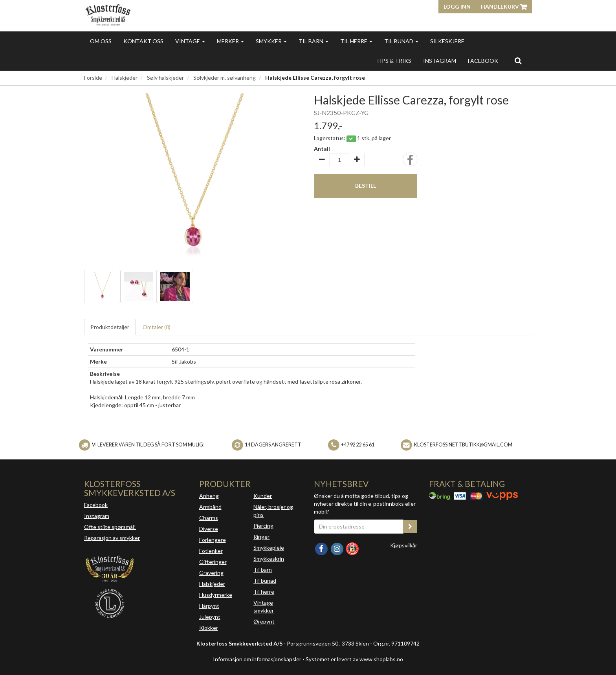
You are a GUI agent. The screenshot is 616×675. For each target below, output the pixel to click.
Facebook (96, 505)
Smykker (271, 41)
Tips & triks (394, 61)
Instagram (97, 516)
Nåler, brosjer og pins (273, 511)
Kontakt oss (143, 41)
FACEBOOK (483, 61)
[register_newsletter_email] (410, 527)
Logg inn (457, 6)
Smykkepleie (269, 548)
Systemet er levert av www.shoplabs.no (354, 659)
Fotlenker (211, 551)
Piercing (263, 526)
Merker (230, 41)
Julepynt (210, 617)
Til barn (313, 41)
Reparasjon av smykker (112, 538)
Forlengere (213, 540)
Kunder (263, 496)
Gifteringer (213, 562)
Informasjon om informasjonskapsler (257, 659)
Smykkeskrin (269, 559)
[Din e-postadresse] (359, 527)
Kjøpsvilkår (404, 545)
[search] (518, 60)
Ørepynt (264, 621)
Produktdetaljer (110, 327)
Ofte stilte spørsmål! (110, 527)
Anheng (209, 496)
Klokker (209, 628)
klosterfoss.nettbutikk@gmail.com (463, 445)
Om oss (101, 41)
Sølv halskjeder (165, 78)
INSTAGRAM (440, 61)
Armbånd (210, 507)
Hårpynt (209, 606)
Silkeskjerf (447, 41)
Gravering (211, 573)
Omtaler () (157, 327)
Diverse (209, 529)
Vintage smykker (264, 606)
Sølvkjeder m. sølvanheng (225, 78)
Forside (93, 78)
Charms (209, 518)
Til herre (356, 41)
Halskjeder (125, 78)
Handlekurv (504, 6)
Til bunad (401, 41)
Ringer (261, 537)
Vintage (190, 41)
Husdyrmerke (216, 595)
